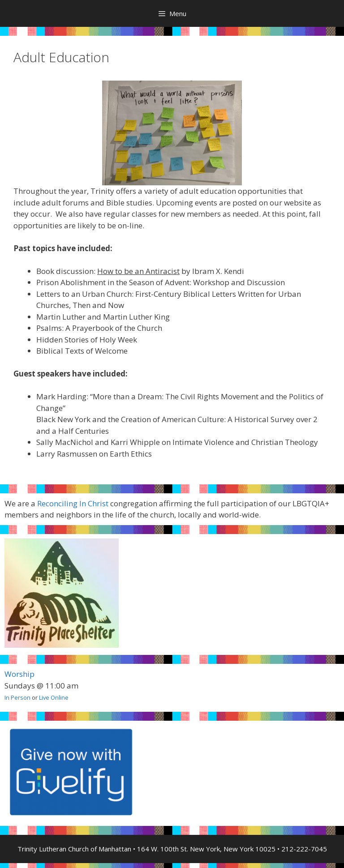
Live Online (54, 697)
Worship (19, 674)
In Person (17, 697)
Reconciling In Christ (73, 503)
